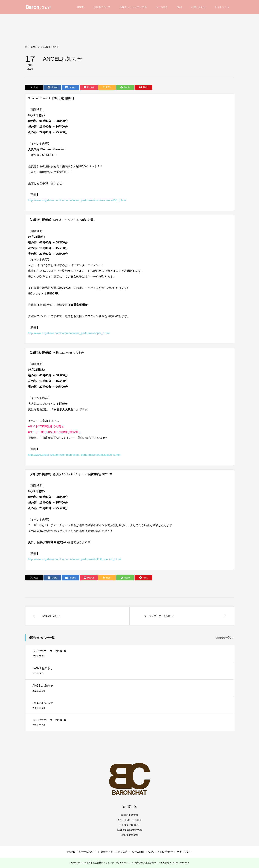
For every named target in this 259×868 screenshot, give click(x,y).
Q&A (179, 7)
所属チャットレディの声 (133, 7)
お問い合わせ (198, 7)
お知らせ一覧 (223, 637)
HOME (81, 7)
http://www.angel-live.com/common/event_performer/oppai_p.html (69, 333)
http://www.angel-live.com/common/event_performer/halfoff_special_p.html (75, 559)
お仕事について (102, 7)
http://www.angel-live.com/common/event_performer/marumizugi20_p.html (75, 455)
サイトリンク (222, 7)
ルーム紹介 (162, 7)
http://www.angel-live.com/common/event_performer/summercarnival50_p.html (77, 200)
